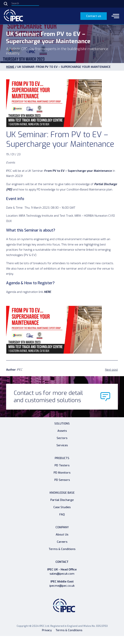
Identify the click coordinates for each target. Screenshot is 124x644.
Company (62, 527)
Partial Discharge (62, 500)
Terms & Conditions (62, 549)
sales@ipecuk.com (62, 574)
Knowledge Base (62, 493)
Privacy (47, 630)
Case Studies (62, 507)
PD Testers (62, 465)
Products (62, 458)
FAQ (62, 514)
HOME (10, 67)
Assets (62, 431)
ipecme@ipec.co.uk (62, 586)
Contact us (94, 16)
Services (62, 445)
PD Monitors (62, 473)
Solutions (62, 424)
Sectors (62, 438)
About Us (62, 535)
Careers (62, 542)
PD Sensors (62, 480)
